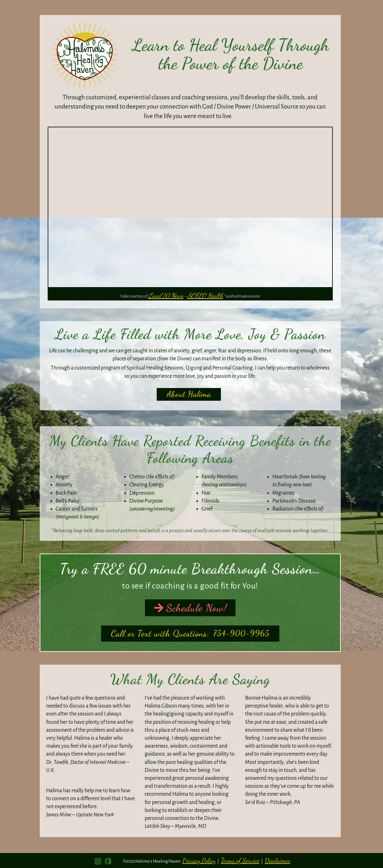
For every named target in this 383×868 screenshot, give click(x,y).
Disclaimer (277, 861)
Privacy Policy (199, 861)
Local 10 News (166, 296)
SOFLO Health (205, 296)
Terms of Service (240, 861)
